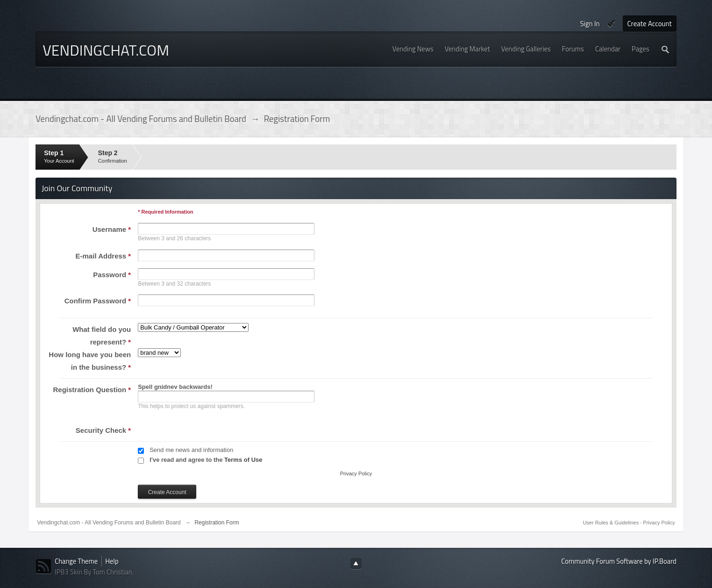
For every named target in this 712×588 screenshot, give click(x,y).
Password (112, 275)
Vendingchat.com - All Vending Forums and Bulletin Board (109, 523)
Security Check (103, 430)
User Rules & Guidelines (611, 523)
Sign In (590, 24)
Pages (641, 49)
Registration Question (92, 390)
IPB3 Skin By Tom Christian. (94, 572)
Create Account (650, 24)
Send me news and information (191, 450)
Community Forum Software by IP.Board (619, 561)
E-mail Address (103, 256)
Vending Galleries (526, 49)
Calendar (608, 49)
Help (112, 561)
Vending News (413, 49)
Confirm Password (98, 301)
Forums (573, 49)
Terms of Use (243, 460)
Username (112, 229)
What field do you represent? (102, 336)
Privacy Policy (356, 473)
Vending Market (467, 49)
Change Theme (76, 561)
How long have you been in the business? (90, 361)
